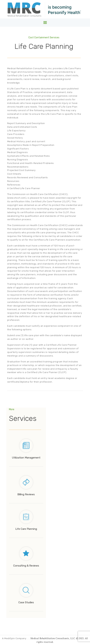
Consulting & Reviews (26, 566)
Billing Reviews (26, 494)
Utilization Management (26, 458)
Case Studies (26, 602)
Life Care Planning (26, 529)
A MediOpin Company (14, 638)
